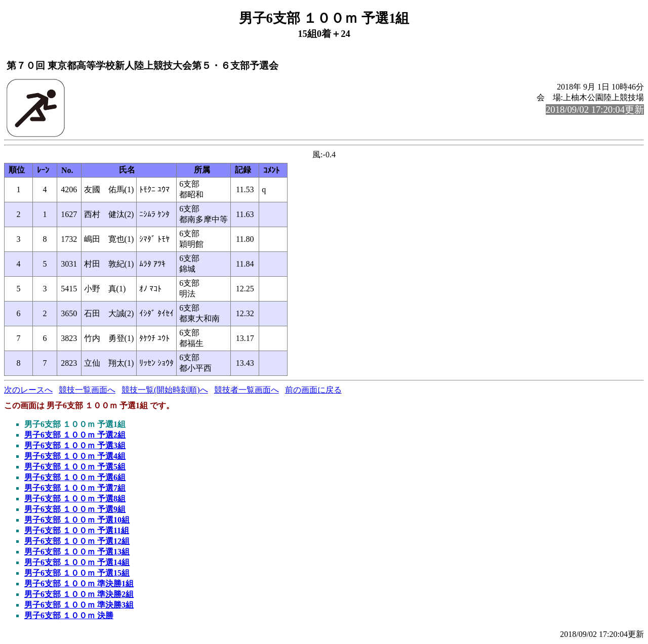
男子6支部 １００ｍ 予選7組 (75, 488)
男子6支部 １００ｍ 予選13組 (77, 552)
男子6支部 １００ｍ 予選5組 (75, 467)
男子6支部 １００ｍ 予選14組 (77, 562)
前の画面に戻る (313, 390)
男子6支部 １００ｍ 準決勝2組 (79, 594)
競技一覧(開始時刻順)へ (165, 390)
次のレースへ (28, 390)
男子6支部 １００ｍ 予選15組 (77, 573)
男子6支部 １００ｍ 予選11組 (77, 530)
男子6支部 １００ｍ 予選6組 (75, 477)
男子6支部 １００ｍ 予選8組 (75, 499)
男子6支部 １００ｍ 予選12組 (77, 541)
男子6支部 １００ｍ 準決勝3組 (79, 605)
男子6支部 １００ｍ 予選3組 (75, 445)
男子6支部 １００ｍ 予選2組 (75, 435)
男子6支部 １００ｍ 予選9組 (75, 509)
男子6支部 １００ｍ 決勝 (69, 615)
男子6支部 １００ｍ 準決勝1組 (79, 584)
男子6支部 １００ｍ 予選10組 (77, 520)
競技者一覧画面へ (247, 390)
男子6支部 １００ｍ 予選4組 (75, 456)
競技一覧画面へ (87, 390)
